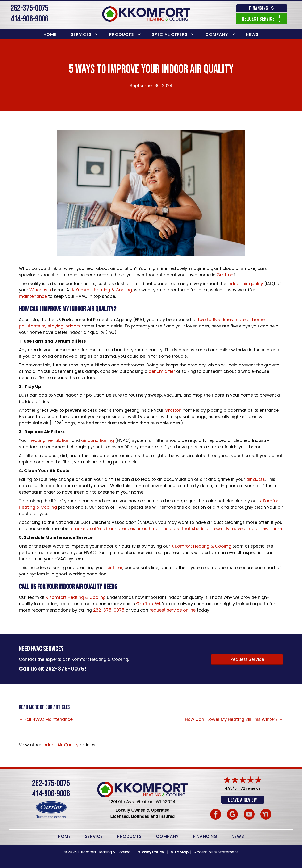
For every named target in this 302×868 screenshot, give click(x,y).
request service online (172, 610)
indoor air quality (245, 283)
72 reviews (250, 788)
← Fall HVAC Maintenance (46, 719)
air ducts (256, 479)
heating (38, 440)
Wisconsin (40, 290)
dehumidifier (162, 371)
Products (122, 34)
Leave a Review (242, 800)
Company (217, 34)
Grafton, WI (148, 604)
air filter (114, 568)
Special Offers (170, 34)
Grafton (225, 275)
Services (81, 34)
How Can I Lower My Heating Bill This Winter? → (234, 719)
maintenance (33, 296)
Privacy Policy (150, 852)
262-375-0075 (29, 8)
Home (50, 34)
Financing (205, 836)
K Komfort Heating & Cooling (102, 290)
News (252, 34)
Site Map (180, 852)
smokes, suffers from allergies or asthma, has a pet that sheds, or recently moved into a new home (177, 529)
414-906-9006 (29, 19)
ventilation (59, 440)
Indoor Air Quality (61, 745)
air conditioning (98, 440)
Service (94, 836)
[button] (97, 34)
